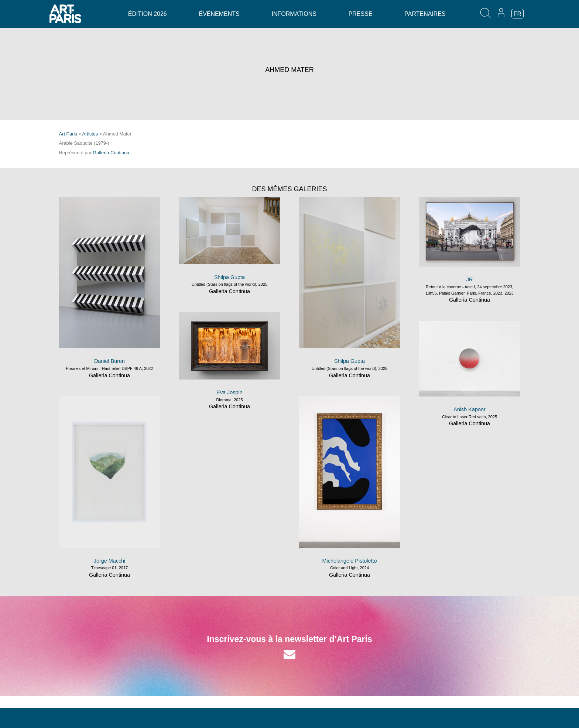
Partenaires (425, 14)
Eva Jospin (229, 392)
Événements (219, 14)
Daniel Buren (109, 361)
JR (470, 279)
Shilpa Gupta (229, 277)
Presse (361, 14)
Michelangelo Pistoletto (350, 561)
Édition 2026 (148, 14)
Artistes (90, 134)
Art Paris (68, 134)
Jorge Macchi (110, 561)
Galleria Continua (111, 153)
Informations (294, 14)
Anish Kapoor (469, 409)
